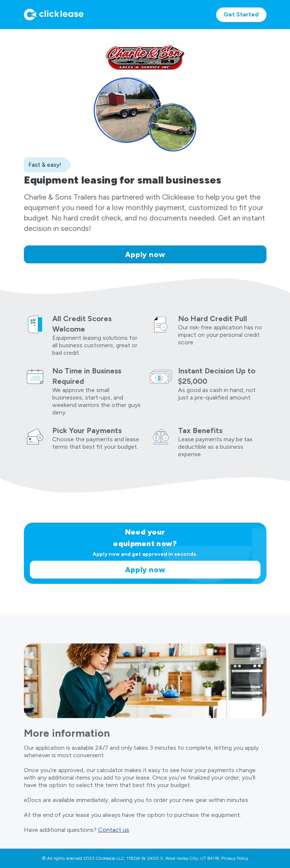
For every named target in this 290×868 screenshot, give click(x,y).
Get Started (241, 14)
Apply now (145, 254)
